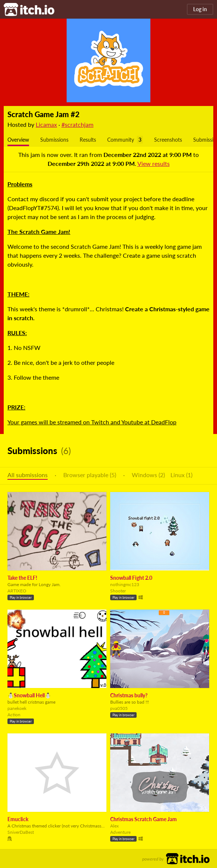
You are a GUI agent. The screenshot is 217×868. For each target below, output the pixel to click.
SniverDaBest (21, 832)
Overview (18, 140)
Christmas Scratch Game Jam (143, 819)
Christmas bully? (129, 695)
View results (154, 163)
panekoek (17, 708)
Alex (114, 826)
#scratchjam (77, 124)
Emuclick (18, 819)
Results (88, 140)
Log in (200, 9)
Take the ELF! (22, 578)
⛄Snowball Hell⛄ (29, 695)
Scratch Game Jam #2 (44, 114)
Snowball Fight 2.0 (131, 578)
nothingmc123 (125, 584)
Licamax (46, 124)
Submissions (54, 140)
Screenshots (168, 140)
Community (121, 140)
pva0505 (119, 708)
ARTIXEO (17, 591)
